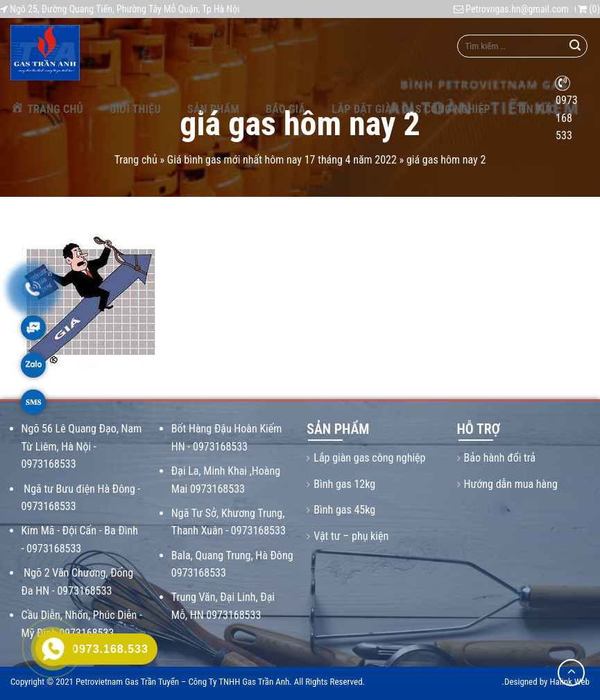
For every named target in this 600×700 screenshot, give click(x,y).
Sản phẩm (213, 109)
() (589, 9)
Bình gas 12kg (344, 484)
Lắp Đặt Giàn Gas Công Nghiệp (411, 109)
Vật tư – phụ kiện (351, 536)
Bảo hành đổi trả (500, 458)
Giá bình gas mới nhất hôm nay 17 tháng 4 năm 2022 (282, 160)
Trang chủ (47, 108)
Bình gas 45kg (344, 510)
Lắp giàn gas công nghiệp (369, 458)
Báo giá (285, 109)
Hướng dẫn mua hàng (511, 484)
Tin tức (536, 109)
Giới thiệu (135, 109)
